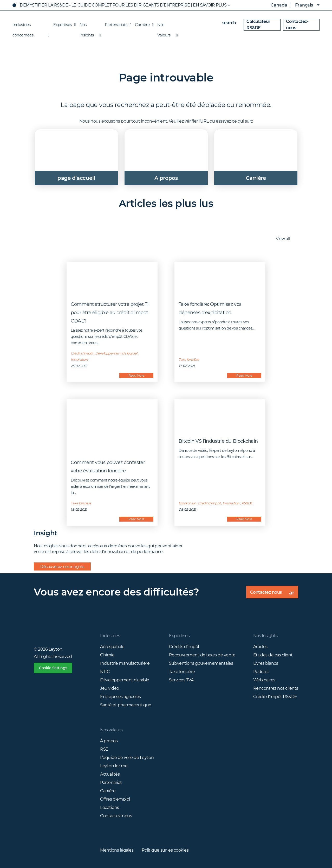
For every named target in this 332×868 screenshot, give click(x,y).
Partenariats (117, 25)
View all (285, 239)
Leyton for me (114, 766)
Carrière (143, 25)
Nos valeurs (111, 730)
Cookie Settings (53, 668)
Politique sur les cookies (165, 850)
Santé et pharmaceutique (126, 705)
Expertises (63, 25)
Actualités (110, 774)
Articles (260, 647)
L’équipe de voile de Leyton (127, 758)
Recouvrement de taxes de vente (202, 655)
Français (304, 5)
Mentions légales (117, 850)
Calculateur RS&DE (258, 25)
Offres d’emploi (115, 799)
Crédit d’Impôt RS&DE (275, 697)
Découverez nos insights (62, 566)
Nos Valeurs (166, 26)
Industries (110, 636)
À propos (109, 741)
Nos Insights (89, 26)
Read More (136, 375)
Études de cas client (273, 655)
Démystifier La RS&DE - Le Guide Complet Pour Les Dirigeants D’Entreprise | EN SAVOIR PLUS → (125, 5)
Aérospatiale (112, 647)
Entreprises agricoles (121, 697)
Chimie (107, 655)
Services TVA (181, 680)
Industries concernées (31, 26)
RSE (104, 749)
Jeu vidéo (110, 688)
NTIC (105, 672)
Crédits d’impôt (184, 647)
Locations (110, 807)
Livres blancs (266, 663)
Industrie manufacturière (125, 663)
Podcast (261, 672)
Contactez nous (274, 594)
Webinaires (264, 680)
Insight (46, 533)
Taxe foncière (182, 672)
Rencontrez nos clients (276, 688)
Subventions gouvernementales (201, 663)
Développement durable (125, 680)
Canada (275, 5)
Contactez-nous (297, 25)
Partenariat (111, 783)
